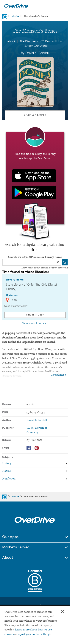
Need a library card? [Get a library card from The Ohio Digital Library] (16, 306)
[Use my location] (57, 262)
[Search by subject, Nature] (35, 471)
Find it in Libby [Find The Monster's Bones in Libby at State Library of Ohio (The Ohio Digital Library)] (35, 315)
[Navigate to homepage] (4, 16)
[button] (35, 537)
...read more (58, 375)
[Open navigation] (63, 6)
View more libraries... (35, 323)
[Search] (65, 262)
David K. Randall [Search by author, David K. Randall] (37, 53)
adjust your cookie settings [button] (34, 634)
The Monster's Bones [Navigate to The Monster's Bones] (36, 16)
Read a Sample (35, 115)
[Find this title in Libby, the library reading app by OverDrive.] (35, 178)
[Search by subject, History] (35, 464)
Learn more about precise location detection (45, 268)
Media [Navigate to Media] (15, 16)
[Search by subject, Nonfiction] (35, 479)
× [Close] (62, 612)
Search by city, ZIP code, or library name (35, 257)
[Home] (16, 7)
